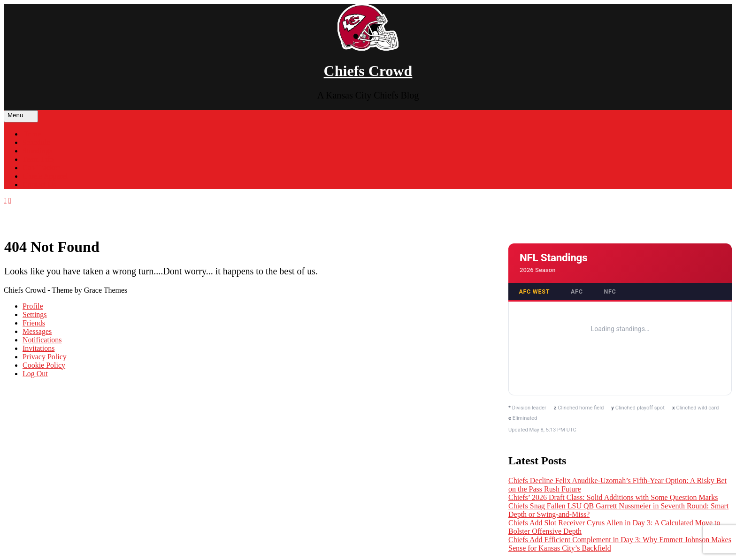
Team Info (38, 159)
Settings (35, 314)
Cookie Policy (44, 365)
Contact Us (39, 185)
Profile (33, 306)
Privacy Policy (45, 357)
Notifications (42, 340)
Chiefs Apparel (45, 176)
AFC (577, 291)
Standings (37, 151)
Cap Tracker (41, 168)
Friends (34, 323)
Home (32, 134)
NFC (610, 291)
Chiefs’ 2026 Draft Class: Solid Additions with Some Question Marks (613, 497)
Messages (37, 331)
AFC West (534, 291)
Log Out (35, 374)
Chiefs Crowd (368, 71)
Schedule (36, 142)
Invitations (38, 348)
